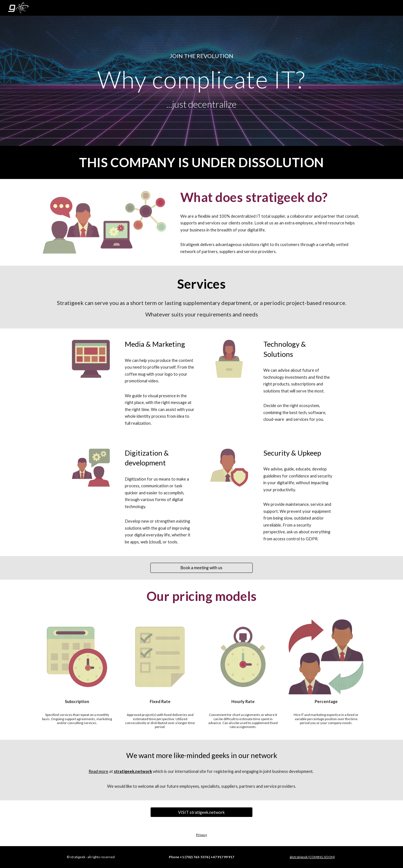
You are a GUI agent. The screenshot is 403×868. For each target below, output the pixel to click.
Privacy (201, 835)
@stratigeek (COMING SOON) (312, 857)
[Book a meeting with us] (201, 568)
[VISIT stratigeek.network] (201, 812)
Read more (98, 771)
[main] (202, 56)
